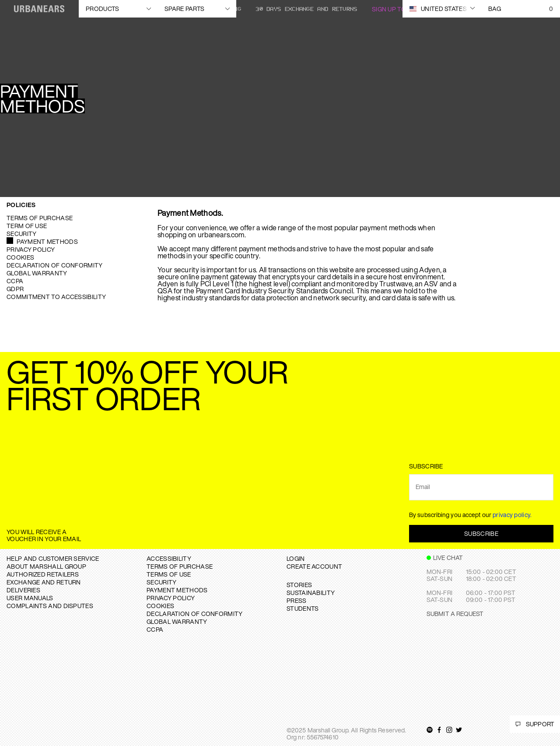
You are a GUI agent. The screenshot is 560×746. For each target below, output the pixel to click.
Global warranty (37, 273)
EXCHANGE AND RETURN (44, 582)
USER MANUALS (30, 598)
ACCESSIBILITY (169, 558)
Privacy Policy (31, 249)
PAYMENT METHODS (177, 590)
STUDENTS (303, 608)
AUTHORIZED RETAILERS (43, 574)
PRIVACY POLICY (171, 598)
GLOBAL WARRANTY (177, 621)
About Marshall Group (46, 566)
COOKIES (160, 606)
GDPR (15, 289)
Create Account (314, 566)
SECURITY (161, 582)
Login (296, 558)
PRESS (297, 600)
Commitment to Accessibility (56, 297)
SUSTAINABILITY (311, 593)
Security (21, 234)
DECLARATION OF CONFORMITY (195, 614)
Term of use (27, 226)
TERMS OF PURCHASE (180, 566)
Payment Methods (47, 241)
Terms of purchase (40, 218)
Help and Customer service (53, 558)
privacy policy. (512, 515)
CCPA (15, 281)
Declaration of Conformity (55, 265)
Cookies (20, 257)
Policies (21, 205)
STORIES (299, 585)
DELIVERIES (23, 590)
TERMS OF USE (169, 574)
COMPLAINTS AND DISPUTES (50, 606)
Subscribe (481, 533)
